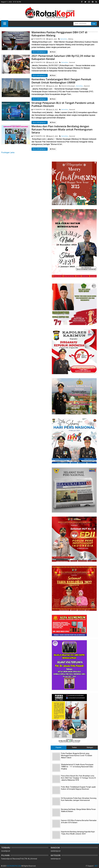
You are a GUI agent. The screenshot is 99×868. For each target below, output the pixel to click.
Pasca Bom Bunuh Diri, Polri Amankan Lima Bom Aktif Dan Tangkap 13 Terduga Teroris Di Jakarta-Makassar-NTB (78, 778)
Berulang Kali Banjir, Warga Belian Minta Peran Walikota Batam (78, 810)
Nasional (72, 62)
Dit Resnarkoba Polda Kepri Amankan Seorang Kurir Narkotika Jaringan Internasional (79, 799)
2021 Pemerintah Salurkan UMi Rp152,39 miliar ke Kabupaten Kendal (63, 57)
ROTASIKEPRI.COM (14, 866)
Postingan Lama (8, 152)
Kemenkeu (64, 39)
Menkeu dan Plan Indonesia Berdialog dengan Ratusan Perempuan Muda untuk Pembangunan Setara (62, 129)
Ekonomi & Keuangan (68, 86)
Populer (59, 747)
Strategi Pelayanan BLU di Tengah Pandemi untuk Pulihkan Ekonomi (63, 104)
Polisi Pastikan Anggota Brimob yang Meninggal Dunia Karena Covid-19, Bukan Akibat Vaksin (77, 756)
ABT (96, 866)
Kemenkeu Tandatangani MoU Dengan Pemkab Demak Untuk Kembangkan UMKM (61, 81)
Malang (71, 39)
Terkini (74, 747)
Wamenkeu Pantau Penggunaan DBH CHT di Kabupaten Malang (59, 34)
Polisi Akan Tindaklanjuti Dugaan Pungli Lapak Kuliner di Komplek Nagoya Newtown (78, 788)
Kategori (90, 747)
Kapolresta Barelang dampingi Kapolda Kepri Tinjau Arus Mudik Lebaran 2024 (78, 833)
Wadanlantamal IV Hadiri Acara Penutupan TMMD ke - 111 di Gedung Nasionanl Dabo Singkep (77, 767)
